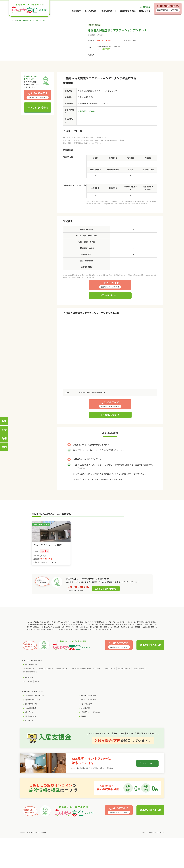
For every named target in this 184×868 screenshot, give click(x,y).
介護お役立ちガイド (108, 11)
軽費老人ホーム (110, 669)
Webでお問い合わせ (38, 107)
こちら (101, 450)
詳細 (4, 438)
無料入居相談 (90, 11)
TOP (4, 421)
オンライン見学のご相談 (88, 696)
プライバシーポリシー (33, 832)
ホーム (14, 20)
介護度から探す (30, 677)
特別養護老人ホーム (124, 669)
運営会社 (44, 832)
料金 (4, 430)
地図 (4, 447)
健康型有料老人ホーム (63, 669)
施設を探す (76, 11)
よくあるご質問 (85, 708)
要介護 (37, 681)
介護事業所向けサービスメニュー (91, 712)
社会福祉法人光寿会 (95, 35)
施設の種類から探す (31, 664)
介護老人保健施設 (138, 669)
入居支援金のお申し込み (32, 700)
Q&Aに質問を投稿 (30, 708)
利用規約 (22, 832)
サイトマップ (29, 720)
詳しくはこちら (146, 763)
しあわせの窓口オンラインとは (34, 696)
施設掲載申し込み (30, 716)
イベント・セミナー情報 (88, 700)
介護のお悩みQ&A (128, 11)
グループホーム (98, 669)
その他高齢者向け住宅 (30, 672)
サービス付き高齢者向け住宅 (82, 669)
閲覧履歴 (145, 7)
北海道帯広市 (106, 49)
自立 (24, 681)
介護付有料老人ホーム (30, 669)
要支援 (30, 681)
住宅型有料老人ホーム (46, 669)
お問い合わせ (145, 11)
